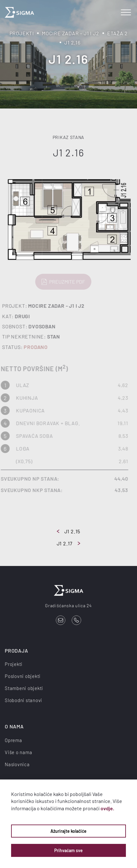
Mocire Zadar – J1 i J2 (71, 33)
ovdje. (107, 808)
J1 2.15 (69, 531)
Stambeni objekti (24, 688)
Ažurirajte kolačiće (68, 831)
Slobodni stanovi (23, 700)
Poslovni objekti (23, 676)
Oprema (13, 740)
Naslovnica (17, 764)
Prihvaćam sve (68, 850)
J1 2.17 (69, 543)
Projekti (22, 33)
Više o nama (18, 752)
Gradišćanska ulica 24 (68, 605)
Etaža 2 (117, 33)
